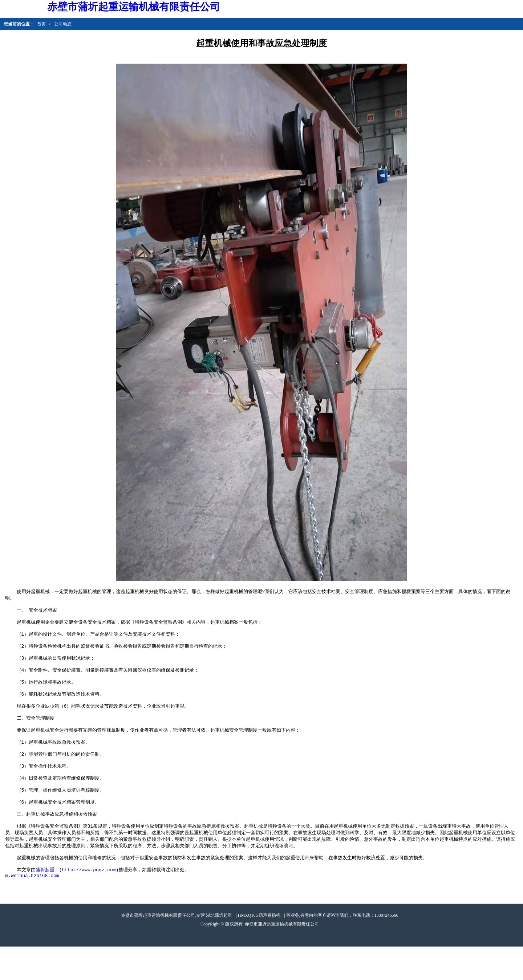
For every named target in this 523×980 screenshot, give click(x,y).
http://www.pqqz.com (89, 902)
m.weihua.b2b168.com (32, 909)
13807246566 (386, 949)
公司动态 (63, 24)
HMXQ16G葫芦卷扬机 (259, 949)
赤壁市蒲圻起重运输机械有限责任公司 (282, 957)
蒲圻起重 (45, 902)
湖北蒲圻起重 (219, 949)
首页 (41, 24)
